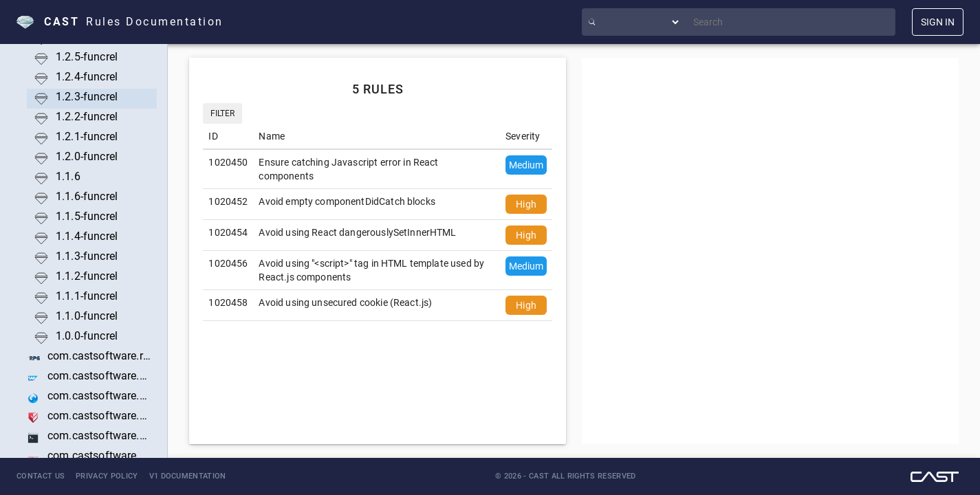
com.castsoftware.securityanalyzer (99, 416)
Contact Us (41, 476)
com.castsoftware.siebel (99, 455)
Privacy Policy (107, 476)
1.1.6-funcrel (87, 196)
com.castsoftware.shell (99, 436)
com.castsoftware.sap (99, 376)
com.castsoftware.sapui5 (99, 396)
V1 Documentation (188, 476)
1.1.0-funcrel (87, 316)
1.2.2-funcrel (87, 117)
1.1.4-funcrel (87, 236)
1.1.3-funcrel (87, 256)
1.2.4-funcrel (87, 77)
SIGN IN (938, 22)
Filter (222, 113)
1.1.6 (68, 176)
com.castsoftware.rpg (99, 356)
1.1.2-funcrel (87, 276)
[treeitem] (92, 59)
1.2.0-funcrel (87, 156)
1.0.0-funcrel (87, 336)
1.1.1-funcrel (87, 296)
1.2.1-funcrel (87, 136)
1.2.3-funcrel (87, 97)
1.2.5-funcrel (87, 57)
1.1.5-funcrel (87, 216)
